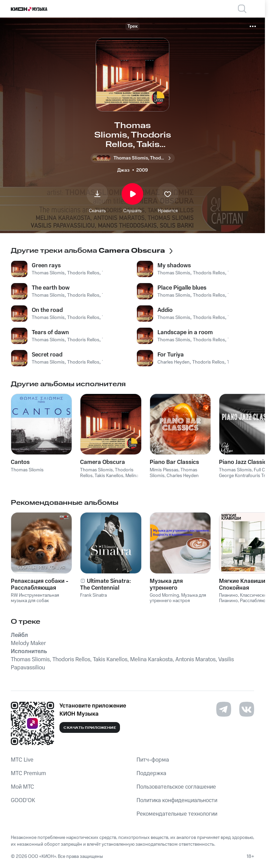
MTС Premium (28, 773)
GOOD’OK (23, 800)
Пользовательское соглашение (176, 787)
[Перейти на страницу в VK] (247, 709)
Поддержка (151, 773)
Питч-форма (153, 760)
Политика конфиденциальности (177, 800)
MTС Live (22, 760)
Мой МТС (22, 787)
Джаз (123, 170)
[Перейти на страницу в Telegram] (224, 709)
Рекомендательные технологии (177, 814)
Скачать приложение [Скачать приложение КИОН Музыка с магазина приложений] (90, 728)
